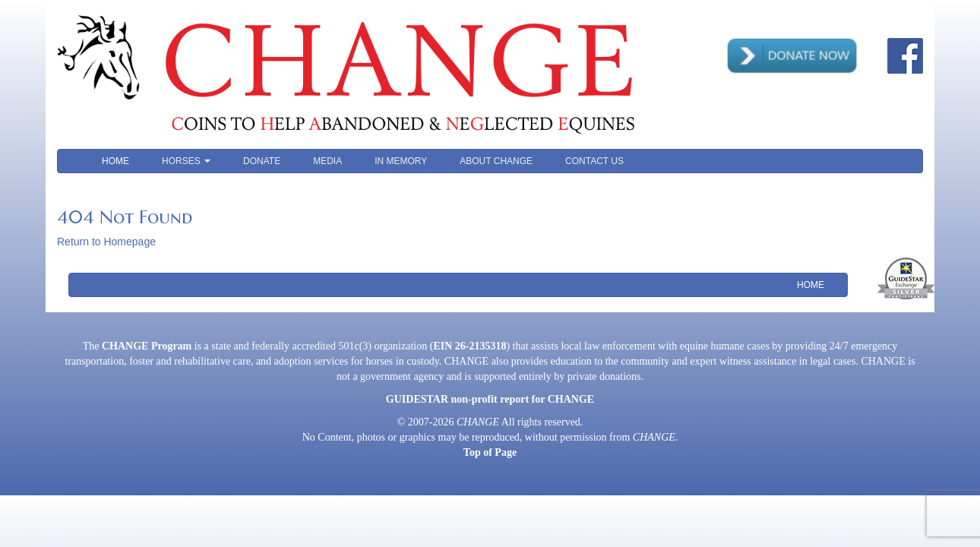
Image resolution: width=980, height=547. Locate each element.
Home (115, 161)
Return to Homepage (106, 242)
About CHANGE (496, 161)
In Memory (401, 161)
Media (327, 161)
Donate (262, 161)
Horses (186, 161)
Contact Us (594, 161)
